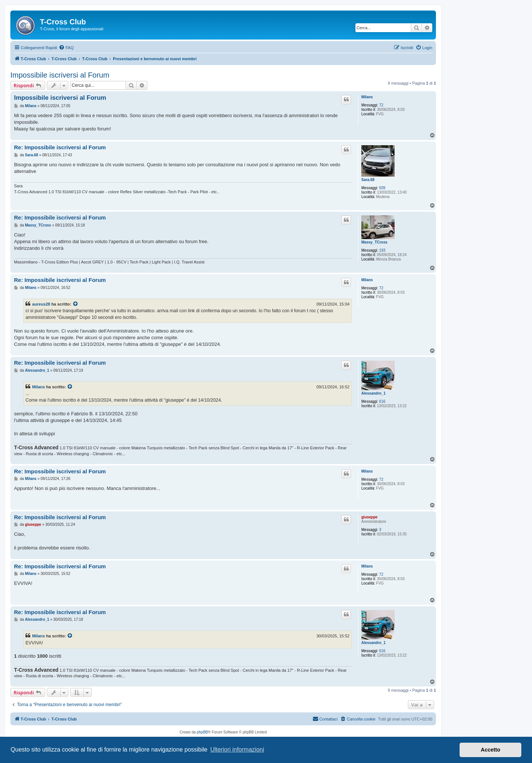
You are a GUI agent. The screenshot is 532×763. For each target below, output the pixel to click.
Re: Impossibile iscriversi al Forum (60, 147)
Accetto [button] (490, 750)
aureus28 (41, 304)
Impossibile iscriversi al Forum (60, 75)
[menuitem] (66, 48)
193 (382, 250)
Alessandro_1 (374, 393)
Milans (367, 97)
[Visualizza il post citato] (76, 304)
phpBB (202, 732)
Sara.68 (368, 180)
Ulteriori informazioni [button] (237, 750)
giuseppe (369, 517)
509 (382, 188)
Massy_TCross (374, 242)
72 (381, 105)
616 (382, 401)
